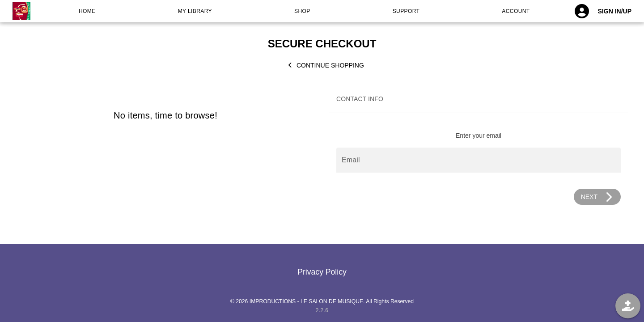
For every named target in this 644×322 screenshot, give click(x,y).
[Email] (479, 160)
